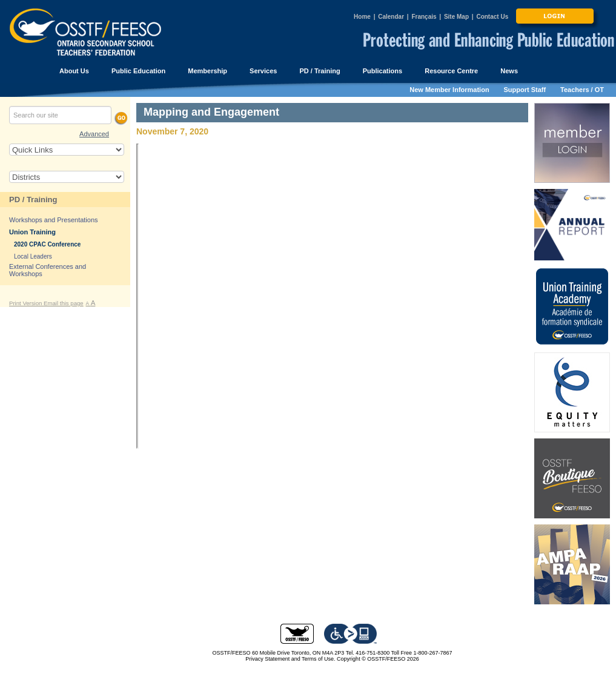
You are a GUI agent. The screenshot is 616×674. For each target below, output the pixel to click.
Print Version (26, 303)
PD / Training (33, 200)
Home (362, 17)
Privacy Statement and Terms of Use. (290, 659)
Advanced (94, 134)
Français (424, 17)
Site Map (456, 17)
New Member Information (449, 90)
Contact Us (492, 17)
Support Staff (525, 90)
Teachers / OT (582, 90)
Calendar (391, 17)
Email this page (64, 303)
